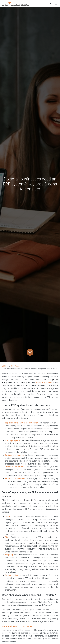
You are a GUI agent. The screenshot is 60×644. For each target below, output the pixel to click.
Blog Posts (15, 366)
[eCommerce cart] (50, 4)
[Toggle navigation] (56, 4)
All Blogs (5, 366)
